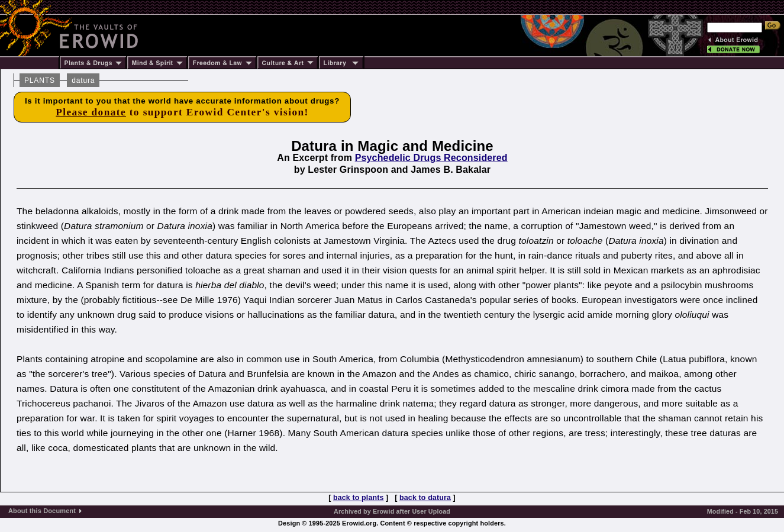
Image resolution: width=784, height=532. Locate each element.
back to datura (425, 498)
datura (83, 80)
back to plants (358, 498)
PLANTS (40, 80)
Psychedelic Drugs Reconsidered (431, 158)
